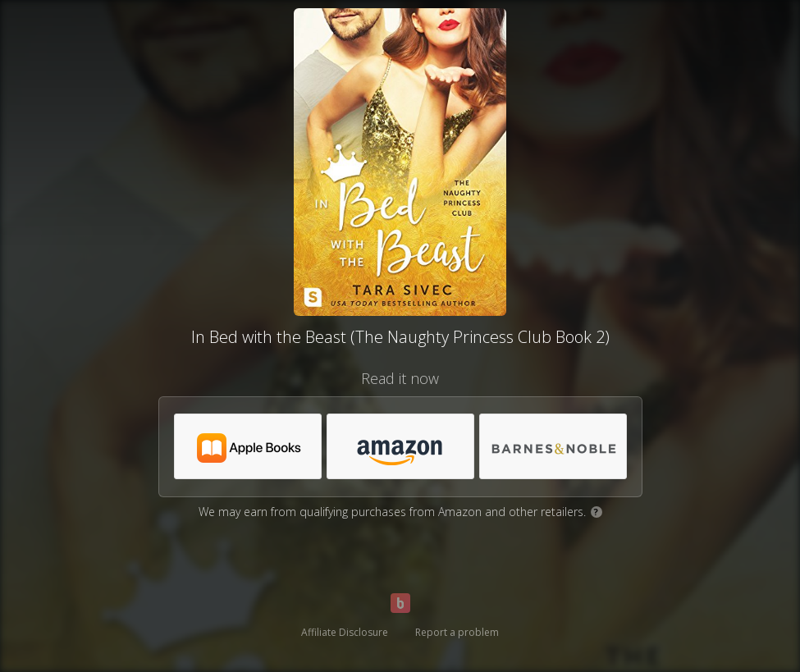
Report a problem (457, 632)
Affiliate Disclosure (345, 632)
